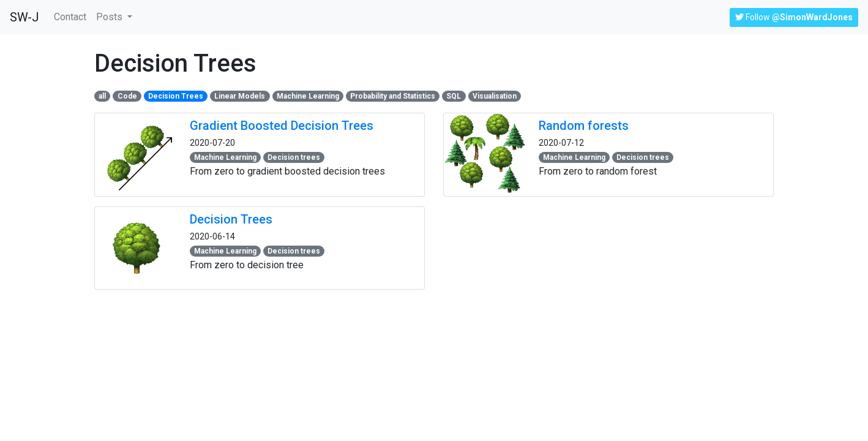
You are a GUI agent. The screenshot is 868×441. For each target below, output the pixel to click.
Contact (73, 16)
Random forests (584, 126)
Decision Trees (231, 219)
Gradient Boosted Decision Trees (282, 126)
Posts (110, 17)
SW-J (24, 17)
